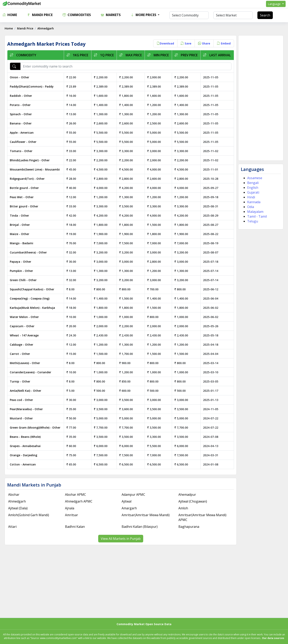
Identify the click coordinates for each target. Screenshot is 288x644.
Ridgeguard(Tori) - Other (29, 179)
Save (185, 43)
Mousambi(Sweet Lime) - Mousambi (36, 169)
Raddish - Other (22, 96)
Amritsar (72, 515)
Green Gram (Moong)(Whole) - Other (36, 427)
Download (164, 43)
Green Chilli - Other (25, 280)
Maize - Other (21, 234)
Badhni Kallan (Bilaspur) (140, 527)
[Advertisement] (260, 98)
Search (265, 15)
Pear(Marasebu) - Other (28, 409)
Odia (250, 207)
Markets (111, 15)
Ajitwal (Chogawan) (192, 501)
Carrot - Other (21, 354)
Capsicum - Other (23, 326)
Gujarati (252, 192)
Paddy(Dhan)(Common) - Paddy (33, 86)
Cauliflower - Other (24, 142)
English (252, 188)
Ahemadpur (187, 495)
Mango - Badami (23, 243)
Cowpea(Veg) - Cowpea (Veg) (31, 298)
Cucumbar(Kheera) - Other (30, 252)
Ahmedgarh (18, 501)
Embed (223, 43)
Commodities (77, 15)
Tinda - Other (21, 216)
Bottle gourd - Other (26, 188)
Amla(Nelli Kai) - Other (27, 391)
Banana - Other (22, 123)
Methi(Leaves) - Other (26, 363)
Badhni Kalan (76, 527)
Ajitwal (127, 501)
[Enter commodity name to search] (126, 66)
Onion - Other (21, 77)
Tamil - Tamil (256, 216)
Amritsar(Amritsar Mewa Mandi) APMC (202, 517)
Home (10, 15)
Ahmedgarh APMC (79, 501)
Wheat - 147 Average (26, 335)
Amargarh (129, 508)
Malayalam (254, 212)
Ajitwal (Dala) (19, 508)
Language (275, 4)
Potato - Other (22, 105)
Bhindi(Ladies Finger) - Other (31, 160)
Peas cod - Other (23, 400)
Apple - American (23, 133)
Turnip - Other (21, 381)
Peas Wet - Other (23, 197)
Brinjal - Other (21, 225)
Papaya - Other (22, 262)
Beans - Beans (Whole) (27, 437)
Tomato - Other (22, 151)
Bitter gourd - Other (25, 206)
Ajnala (70, 508)
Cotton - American (24, 464)
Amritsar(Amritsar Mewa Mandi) (146, 515)
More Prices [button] (144, 15)
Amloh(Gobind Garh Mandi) (30, 515)
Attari (14, 527)
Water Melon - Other (26, 317)
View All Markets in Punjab (121, 539)
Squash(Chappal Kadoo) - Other (33, 289)
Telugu (252, 221)
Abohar (15, 495)
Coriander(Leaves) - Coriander (32, 372)
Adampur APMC (134, 495)
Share (203, 43)
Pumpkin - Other (23, 271)
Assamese (254, 178)
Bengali (252, 183)
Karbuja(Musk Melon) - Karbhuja (34, 308)
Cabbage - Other (23, 345)
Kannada (253, 202)
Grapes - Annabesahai (27, 446)
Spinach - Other (22, 114)
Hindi (250, 197)
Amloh (183, 508)
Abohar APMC (76, 495)
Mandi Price (40, 15)
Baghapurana (188, 527)
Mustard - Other (23, 418)
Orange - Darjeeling (25, 455)
